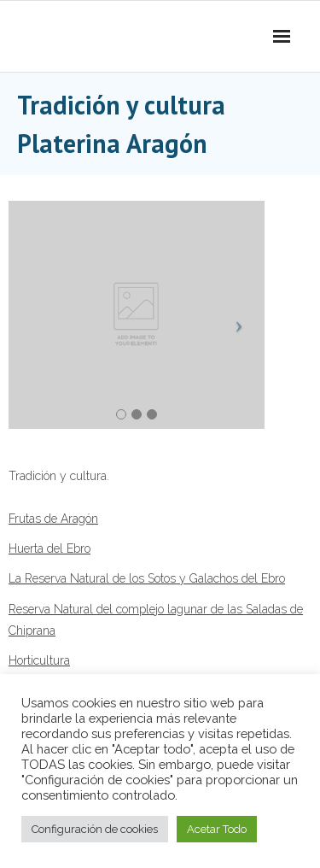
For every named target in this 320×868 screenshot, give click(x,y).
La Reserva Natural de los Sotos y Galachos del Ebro (147, 578)
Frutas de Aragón (53, 519)
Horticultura (39, 660)
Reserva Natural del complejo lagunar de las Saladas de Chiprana (156, 620)
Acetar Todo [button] (217, 829)
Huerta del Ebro (49, 548)
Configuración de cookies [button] (95, 829)
